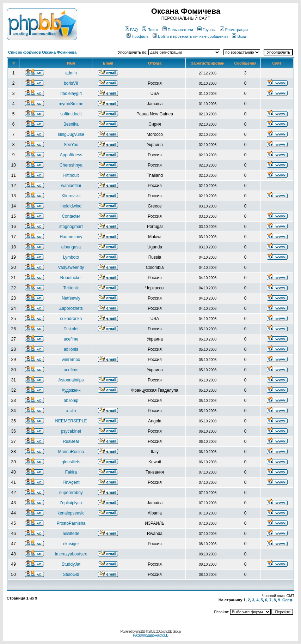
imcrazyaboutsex (71, 554)
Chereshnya (71, 165)
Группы (207, 30)
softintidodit (71, 114)
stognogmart (71, 227)
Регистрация (234, 30)
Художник (71, 390)
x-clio (71, 411)
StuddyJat (71, 564)
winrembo (71, 360)
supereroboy (71, 493)
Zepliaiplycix (71, 503)
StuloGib (71, 574)
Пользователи (178, 30)
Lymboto (71, 257)
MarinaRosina (71, 452)
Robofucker (71, 278)
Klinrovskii (71, 196)
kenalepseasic (71, 513)
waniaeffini (71, 186)
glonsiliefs (71, 462)
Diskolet (71, 329)
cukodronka (71, 319)
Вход (239, 36)
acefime (71, 339)
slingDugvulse (71, 134)
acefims (71, 370)
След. (288, 600)
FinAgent (71, 482)
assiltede (71, 534)
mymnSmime (71, 104)
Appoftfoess (71, 155)
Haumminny (71, 237)
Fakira (71, 472)
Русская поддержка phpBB (150, 635)
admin (71, 73)
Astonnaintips (71, 380)
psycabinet (71, 431)
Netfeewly (71, 298)
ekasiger (71, 544)
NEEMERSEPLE (71, 421)
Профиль (138, 36)
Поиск (150, 30)
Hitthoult (71, 175)
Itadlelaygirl (71, 94)
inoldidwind (71, 206)
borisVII (71, 83)
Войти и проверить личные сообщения (190, 36)
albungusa (71, 247)
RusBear (71, 441)
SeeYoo (71, 145)
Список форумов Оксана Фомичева (42, 52)
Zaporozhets (71, 308)
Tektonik (71, 288)
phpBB (140, 631)
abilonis (71, 349)
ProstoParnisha (71, 523)
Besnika (71, 124)
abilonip (71, 401)
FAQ (131, 30)
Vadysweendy (71, 267)
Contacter (71, 216)
